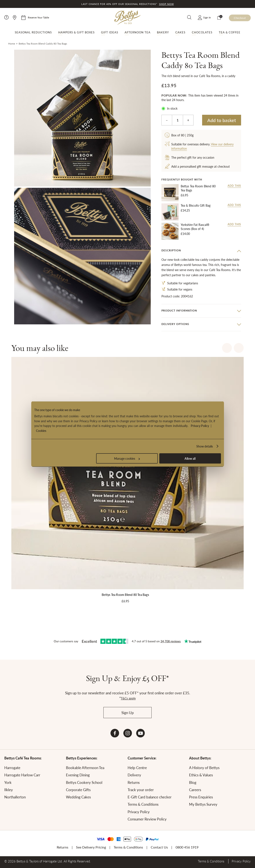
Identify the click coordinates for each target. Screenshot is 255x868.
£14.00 (185, 234)
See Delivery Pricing (91, 847)
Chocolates (202, 32)
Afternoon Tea (138, 32)
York (8, 782)
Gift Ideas (110, 32)
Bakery (163, 32)
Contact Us (159, 847)
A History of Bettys (204, 768)
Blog (193, 782)
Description (171, 250)
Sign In (207, 17)
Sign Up (128, 713)
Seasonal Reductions (33, 32)
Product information (179, 311)
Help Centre (137, 768)
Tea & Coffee (230, 32)
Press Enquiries (201, 797)
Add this (234, 186)
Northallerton (15, 797)
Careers (195, 790)
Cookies (41, 431)
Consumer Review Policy (147, 819)
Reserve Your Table (38, 17)
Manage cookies (127, 458)
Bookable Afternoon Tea (85, 768)
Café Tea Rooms (220, 270)
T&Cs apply (128, 698)
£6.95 (184, 195)
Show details (205, 446)
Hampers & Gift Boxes (76, 32)
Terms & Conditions (143, 804)
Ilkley (9, 790)
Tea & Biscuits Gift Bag (196, 205)
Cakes (180, 32)
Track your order (141, 790)
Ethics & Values (201, 775)
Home (12, 44)
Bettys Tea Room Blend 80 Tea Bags (198, 188)
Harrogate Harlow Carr (22, 775)
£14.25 (185, 210)
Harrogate (12, 768)
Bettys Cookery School (84, 782)
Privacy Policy (200, 426)
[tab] (201, 251)
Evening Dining (78, 775)
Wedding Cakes (78, 797)
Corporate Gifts (78, 790)
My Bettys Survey (203, 804)
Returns (134, 782)
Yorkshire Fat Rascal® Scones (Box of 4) (195, 227)
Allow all (190, 458)
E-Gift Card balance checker (150, 797)
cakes (195, 275)
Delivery (134, 775)
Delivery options (175, 324)
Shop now (166, 4)
